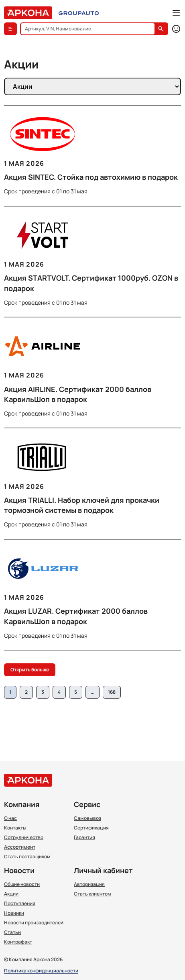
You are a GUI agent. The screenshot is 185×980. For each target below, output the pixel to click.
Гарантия (84, 837)
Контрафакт (18, 942)
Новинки (14, 913)
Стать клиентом (92, 894)
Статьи (12, 932)
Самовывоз (87, 818)
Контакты (15, 828)
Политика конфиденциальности (41, 971)
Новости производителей (34, 923)
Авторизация (89, 884)
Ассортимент (20, 847)
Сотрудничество (24, 837)
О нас (10, 818)
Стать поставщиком (27, 857)
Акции (11, 894)
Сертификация (91, 828)
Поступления (20, 904)
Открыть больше (30, 670)
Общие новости (22, 884)
